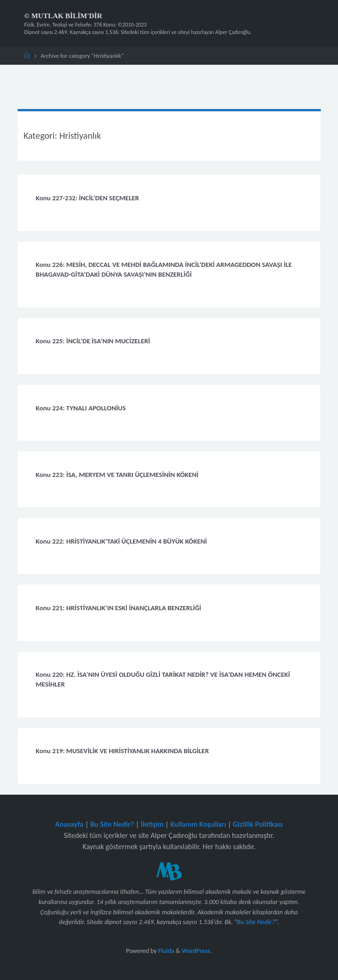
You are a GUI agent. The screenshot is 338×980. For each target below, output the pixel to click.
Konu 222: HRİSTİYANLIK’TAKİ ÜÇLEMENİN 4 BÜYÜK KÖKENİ (121, 541)
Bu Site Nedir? (112, 824)
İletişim (152, 824)
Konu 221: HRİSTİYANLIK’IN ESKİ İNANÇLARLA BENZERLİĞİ (119, 608)
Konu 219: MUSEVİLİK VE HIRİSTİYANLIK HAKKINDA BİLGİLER (122, 751)
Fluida (166, 951)
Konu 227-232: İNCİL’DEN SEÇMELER (88, 198)
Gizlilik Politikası (258, 824)
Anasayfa (69, 824)
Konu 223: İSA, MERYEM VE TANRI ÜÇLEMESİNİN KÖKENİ (117, 475)
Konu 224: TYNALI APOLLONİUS (81, 408)
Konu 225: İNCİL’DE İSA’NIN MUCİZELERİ (93, 341)
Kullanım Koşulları (198, 824)
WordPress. (197, 951)
